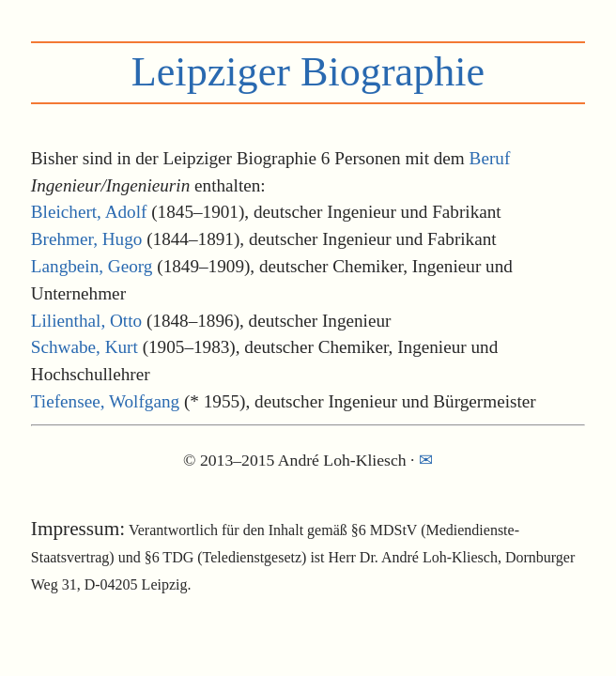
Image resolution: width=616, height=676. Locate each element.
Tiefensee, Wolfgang (105, 401)
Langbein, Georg (92, 266)
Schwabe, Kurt (85, 347)
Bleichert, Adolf (89, 212)
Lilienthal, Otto (86, 321)
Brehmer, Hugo (87, 239)
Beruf (490, 158)
